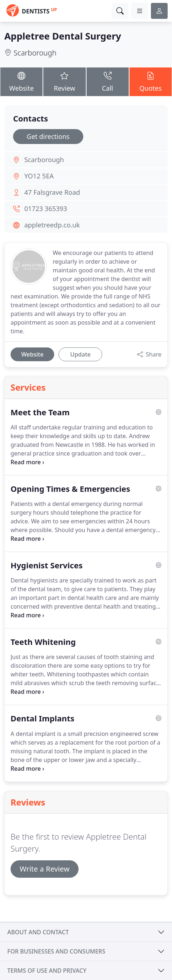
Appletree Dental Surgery (63, 36)
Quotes (151, 82)
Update (80, 354)
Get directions (48, 136)
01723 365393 (46, 209)
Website (21, 82)
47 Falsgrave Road (52, 192)
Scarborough (35, 53)
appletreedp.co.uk (52, 225)
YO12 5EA (39, 176)
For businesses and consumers (56, 951)
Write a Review (45, 869)
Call (108, 82)
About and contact (38, 932)
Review (64, 82)
